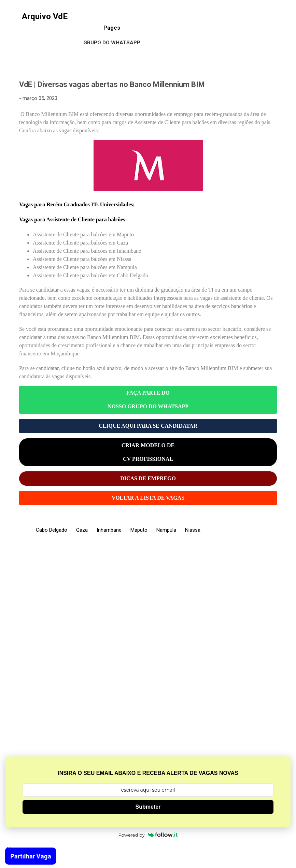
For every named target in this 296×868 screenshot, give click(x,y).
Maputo (139, 530)
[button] (273, 85)
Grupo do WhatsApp (112, 43)
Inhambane (109, 530)
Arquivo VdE (45, 16)
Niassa (193, 530)
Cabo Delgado (52, 530)
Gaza (82, 530)
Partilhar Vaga (28, 856)
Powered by (148, 835)
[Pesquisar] (286, 19)
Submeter (148, 807)
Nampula (166, 530)
